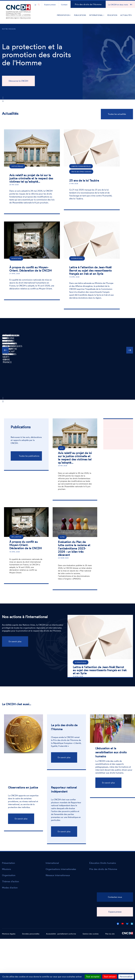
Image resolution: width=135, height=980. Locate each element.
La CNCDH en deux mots (118, 5)
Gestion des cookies (91, 934)
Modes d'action (10, 888)
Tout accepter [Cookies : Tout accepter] (93, 977)
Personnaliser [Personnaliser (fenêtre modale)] (126, 977)
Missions (6, 869)
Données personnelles (31, 934)
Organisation (9, 875)
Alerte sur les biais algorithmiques (50, 335)
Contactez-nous (115, 897)
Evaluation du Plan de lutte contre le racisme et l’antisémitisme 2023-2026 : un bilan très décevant (74, 548)
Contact (64, 5)
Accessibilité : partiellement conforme (61, 934)
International (97, 15)
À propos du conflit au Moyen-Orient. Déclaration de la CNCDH (31, 269)
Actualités (126, 15)
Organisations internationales (61, 869)
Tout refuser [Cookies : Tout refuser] (110, 977)
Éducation (112, 15)
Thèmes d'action (11, 881)
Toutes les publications (29, 456)
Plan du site (110, 934)
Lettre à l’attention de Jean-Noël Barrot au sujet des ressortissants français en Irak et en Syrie (90, 270)
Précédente (5, 359)
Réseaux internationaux (58, 875)
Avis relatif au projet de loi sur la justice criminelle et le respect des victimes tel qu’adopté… (31, 178)
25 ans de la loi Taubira (84, 180)
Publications (80, 15)
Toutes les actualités (117, 114)
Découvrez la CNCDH (18, 81)
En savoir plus (15, 641)
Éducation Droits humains (103, 863)
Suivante (130, 359)
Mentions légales (9, 934)
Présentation (64, 15)
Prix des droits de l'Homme (88, 4)
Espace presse (50, 5)
